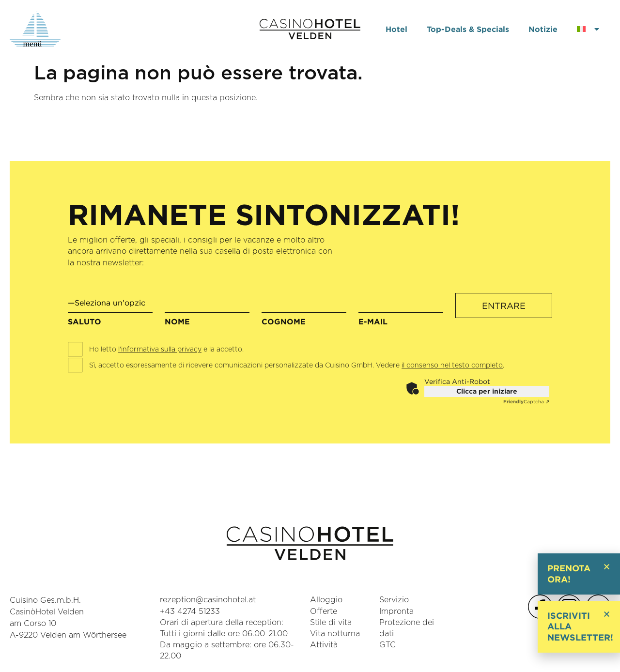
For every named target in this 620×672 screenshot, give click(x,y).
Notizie (543, 29)
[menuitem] (589, 29)
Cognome (304, 312)
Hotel (396, 29)
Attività (324, 645)
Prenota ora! (569, 574)
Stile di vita (331, 623)
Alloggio (326, 600)
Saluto (110, 309)
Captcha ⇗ (526, 402)
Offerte (324, 611)
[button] (607, 567)
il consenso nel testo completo (452, 366)
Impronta (396, 611)
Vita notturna (335, 634)
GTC (387, 645)
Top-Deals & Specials (468, 29)
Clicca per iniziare (487, 391)
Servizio (394, 600)
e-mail (401, 312)
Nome (207, 312)
